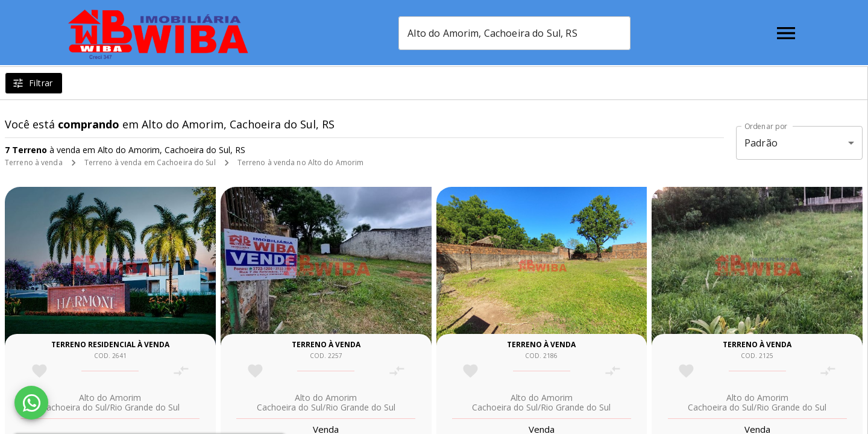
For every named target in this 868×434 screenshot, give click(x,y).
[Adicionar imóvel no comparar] (181, 371)
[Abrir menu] (786, 33)
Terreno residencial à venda (110, 344)
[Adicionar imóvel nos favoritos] (39, 371)
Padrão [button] (761, 143)
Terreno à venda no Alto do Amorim (301, 162)
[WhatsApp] (31, 403)
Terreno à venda (34, 162)
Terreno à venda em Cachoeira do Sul (150, 162)
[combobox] (514, 33)
